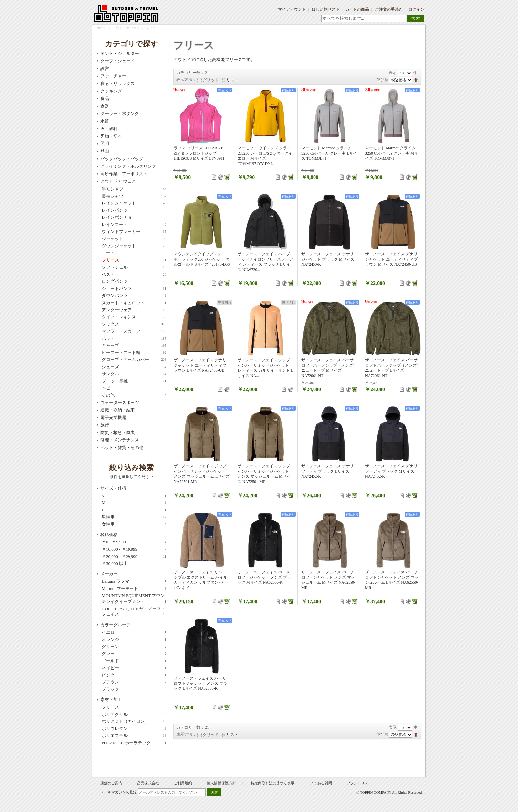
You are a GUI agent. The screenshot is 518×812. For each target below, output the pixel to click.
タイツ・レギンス (134, 317)
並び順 (382, 80)
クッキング (111, 91)
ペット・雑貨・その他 (122, 447)
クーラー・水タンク (120, 113)
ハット (134, 339)
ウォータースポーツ (120, 403)
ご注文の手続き (389, 9)
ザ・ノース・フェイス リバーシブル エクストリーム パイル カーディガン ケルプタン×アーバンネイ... (201, 580)
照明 (105, 144)
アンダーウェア (134, 310)
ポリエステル (134, 736)
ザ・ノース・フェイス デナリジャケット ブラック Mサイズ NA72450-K (328, 259)
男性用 (134, 517)
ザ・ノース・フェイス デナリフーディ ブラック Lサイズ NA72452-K (328, 471)
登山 (105, 151)
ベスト (134, 275)
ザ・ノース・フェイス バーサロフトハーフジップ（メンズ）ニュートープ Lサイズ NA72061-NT (393, 368)
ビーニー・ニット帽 (134, 353)
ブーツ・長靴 (134, 381)
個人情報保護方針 (221, 783)
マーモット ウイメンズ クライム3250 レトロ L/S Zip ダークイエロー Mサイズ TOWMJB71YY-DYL (265, 156)
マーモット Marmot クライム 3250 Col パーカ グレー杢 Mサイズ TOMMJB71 (391, 153)
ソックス (134, 324)
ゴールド (134, 661)
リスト (232, 80)
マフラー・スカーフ (134, 331)
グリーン (134, 647)
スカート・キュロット (134, 303)
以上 (134, 564)
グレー (134, 654)
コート (134, 253)
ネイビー (134, 668)
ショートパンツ (134, 289)
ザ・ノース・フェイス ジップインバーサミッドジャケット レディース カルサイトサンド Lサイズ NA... (265, 368)
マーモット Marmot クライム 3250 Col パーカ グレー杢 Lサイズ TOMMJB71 (329, 153)
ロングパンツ (134, 281)
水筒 (105, 121)
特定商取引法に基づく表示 (273, 783)
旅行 (105, 425)
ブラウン (134, 682)
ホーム (102, 28)
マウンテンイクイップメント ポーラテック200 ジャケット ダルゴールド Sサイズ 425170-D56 (202, 259)
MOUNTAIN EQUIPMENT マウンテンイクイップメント (134, 599)
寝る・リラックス (118, 83)
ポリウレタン (134, 729)
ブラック (134, 689)
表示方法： (186, 80)
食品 (105, 99)
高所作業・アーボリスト (124, 174)
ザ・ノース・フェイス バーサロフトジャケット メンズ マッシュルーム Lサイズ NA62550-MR (392, 580)
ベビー (134, 388)
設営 (105, 69)
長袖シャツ (134, 196)
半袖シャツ (134, 189)
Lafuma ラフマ (134, 581)
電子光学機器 (113, 417)
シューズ (134, 367)
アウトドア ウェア (126, 28)
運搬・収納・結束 (118, 410)
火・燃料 (109, 129)
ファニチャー (113, 76)
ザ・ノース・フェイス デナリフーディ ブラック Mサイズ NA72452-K (391, 471)
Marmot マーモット (134, 589)
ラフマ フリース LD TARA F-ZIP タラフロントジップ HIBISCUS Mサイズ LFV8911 (199, 153)
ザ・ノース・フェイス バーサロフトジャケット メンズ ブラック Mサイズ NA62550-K (264, 577)
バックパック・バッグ (122, 159)
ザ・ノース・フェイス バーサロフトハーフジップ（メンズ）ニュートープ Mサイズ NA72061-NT (329, 368)
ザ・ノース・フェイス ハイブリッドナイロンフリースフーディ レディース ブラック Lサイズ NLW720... (265, 262)
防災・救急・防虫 (118, 433)
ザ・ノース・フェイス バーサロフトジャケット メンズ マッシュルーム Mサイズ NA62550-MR (328, 580)
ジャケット (134, 239)
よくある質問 (321, 783)
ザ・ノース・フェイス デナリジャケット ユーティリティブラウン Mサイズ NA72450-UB (391, 259)
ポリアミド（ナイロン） (134, 721)
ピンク (134, 675)
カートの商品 (357, 9)
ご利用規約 (183, 783)
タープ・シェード (118, 61)
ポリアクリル (134, 715)
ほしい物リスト (326, 9)
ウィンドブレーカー (134, 232)
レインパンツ (134, 210)
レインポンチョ (134, 217)
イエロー (134, 632)
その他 (134, 395)
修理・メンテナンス (120, 440)
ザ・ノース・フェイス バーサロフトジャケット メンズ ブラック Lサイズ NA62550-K (201, 683)
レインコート (134, 225)
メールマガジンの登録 (119, 792)
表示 (393, 73)
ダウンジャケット (134, 246)
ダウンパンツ (134, 296)
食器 (105, 106)
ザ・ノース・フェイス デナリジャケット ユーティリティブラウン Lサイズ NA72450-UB (200, 365)
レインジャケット (134, 203)
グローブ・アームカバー (134, 360)
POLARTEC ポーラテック (134, 743)
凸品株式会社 (148, 783)
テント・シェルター (120, 53)
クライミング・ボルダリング (128, 166)
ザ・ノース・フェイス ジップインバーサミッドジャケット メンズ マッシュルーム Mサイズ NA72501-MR (264, 474)
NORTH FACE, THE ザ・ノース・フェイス (134, 612)
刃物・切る (111, 136)
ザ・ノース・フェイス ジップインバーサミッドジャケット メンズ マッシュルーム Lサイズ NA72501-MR (202, 474)
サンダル (134, 374)
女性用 (134, 524)
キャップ (134, 346)
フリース (134, 260)
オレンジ (134, 640)
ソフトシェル (134, 267)
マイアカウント (292, 9)
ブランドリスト (359, 783)
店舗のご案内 (111, 783)
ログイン (416, 9)
